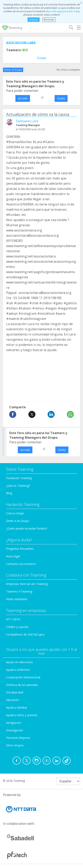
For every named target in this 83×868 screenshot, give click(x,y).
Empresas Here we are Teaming (27, 584)
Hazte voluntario (17, 599)
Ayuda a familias (17, 707)
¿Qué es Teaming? (18, 486)
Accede (23, 98)
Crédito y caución (17, 627)
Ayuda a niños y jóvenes (22, 715)
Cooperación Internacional (23, 677)
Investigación (14, 730)
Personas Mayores (18, 738)
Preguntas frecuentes (20, 549)
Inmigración (14, 723)
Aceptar (34, 20)
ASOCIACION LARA (21, 43)
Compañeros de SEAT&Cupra (25, 634)
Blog (9, 493)
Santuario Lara (27, 121)
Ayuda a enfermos (18, 670)
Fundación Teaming (19, 478)
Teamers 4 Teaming (19, 591)
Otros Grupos (15, 745)
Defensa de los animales (22, 685)
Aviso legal (13, 556)
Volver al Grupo (13, 70)
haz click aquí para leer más (63, 11)
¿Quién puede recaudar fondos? (27, 528)
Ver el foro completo (68, 70)
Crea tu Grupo (15, 513)
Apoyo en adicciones (19, 662)
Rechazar (49, 20)
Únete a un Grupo (17, 521)
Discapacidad (15, 692)
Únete (42, 58)
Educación (13, 700)
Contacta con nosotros (21, 564)
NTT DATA (13, 619)
